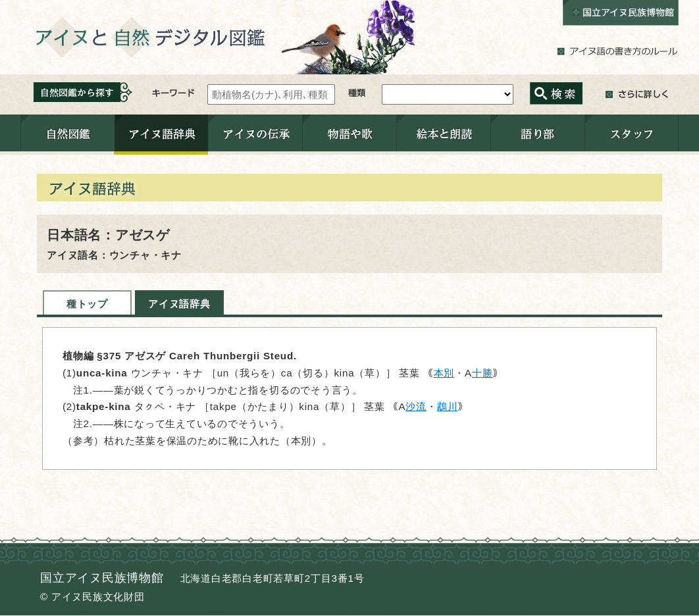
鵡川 (448, 406)
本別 (444, 373)
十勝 (482, 373)
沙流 (416, 406)
